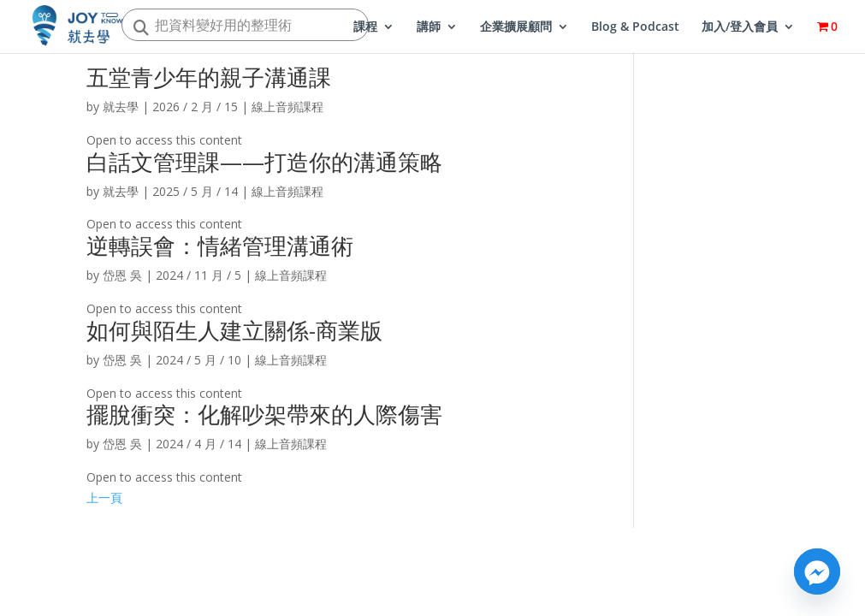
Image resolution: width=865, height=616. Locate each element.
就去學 (121, 107)
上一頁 (104, 498)
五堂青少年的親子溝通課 (209, 77)
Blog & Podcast (635, 27)
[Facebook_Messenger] (817, 572)
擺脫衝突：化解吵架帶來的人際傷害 (264, 414)
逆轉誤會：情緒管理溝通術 (220, 246)
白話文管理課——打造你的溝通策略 (264, 162)
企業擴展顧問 (516, 27)
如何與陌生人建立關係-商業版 (234, 330)
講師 (429, 27)
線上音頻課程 (287, 107)
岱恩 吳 (122, 275)
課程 (365, 27)
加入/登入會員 (740, 27)
